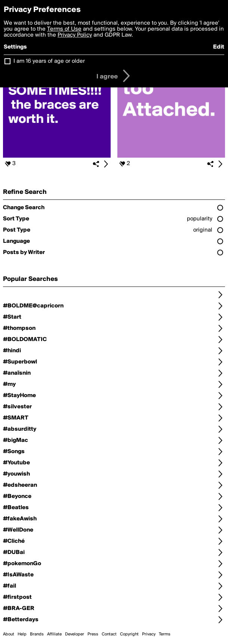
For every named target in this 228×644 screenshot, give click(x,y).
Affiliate (54, 634)
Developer (75, 634)
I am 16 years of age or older (49, 61)
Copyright (129, 634)
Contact (109, 634)
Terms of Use (64, 29)
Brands (37, 634)
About (9, 634)
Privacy (149, 634)
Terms (165, 634)
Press (93, 634)
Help (22, 634)
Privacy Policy (75, 35)
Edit (219, 47)
